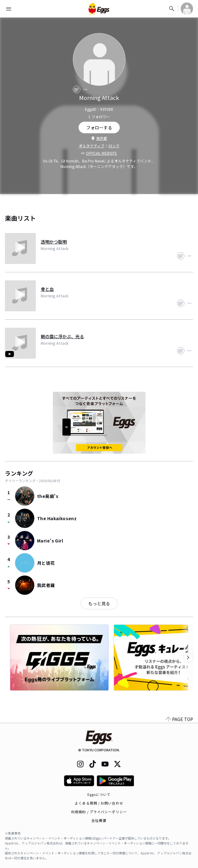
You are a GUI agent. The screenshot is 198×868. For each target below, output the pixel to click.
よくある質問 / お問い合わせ (99, 803)
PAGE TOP (179, 719)
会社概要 (99, 820)
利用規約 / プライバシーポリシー (99, 812)
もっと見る (99, 603)
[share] (77, 89)
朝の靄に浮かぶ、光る (62, 336)
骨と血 (47, 289)
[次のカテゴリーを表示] (188, 658)
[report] (85, 89)
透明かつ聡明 (54, 242)
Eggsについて (99, 794)
